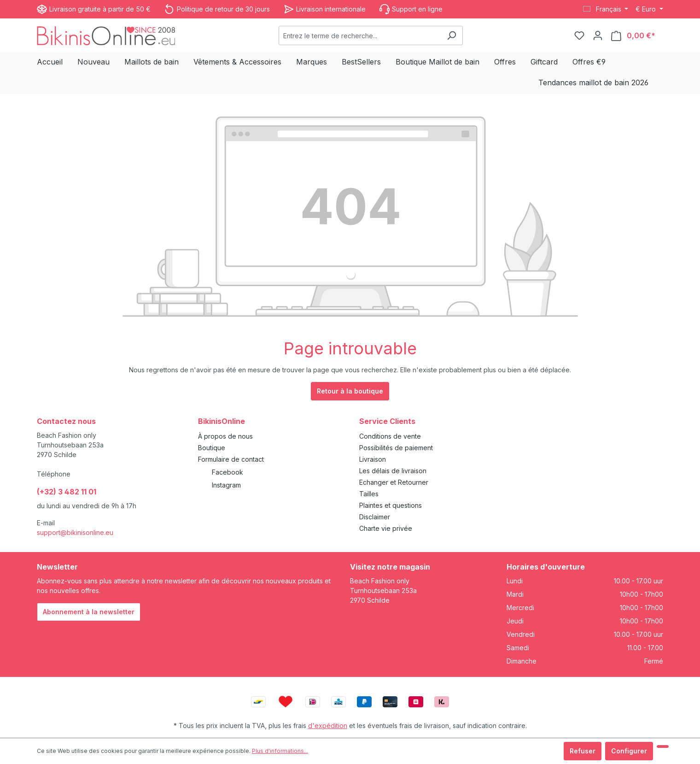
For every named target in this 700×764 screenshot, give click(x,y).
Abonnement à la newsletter (89, 612)
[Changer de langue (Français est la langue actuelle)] (606, 9)
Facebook (227, 472)
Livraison (373, 459)
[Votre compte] (598, 35)
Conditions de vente (390, 436)
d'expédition (328, 726)
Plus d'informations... (280, 751)
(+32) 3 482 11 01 (67, 492)
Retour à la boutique (350, 391)
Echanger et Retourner (394, 482)
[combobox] (360, 35)
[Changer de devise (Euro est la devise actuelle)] (649, 9)
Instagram (226, 485)
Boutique (212, 448)
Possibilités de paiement (396, 448)
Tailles (369, 494)
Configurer (629, 751)
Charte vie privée (386, 528)
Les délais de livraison (393, 471)
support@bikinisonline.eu (75, 532)
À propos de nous (225, 436)
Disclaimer (375, 517)
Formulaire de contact (231, 459)
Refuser (583, 751)
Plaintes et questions (391, 505)
